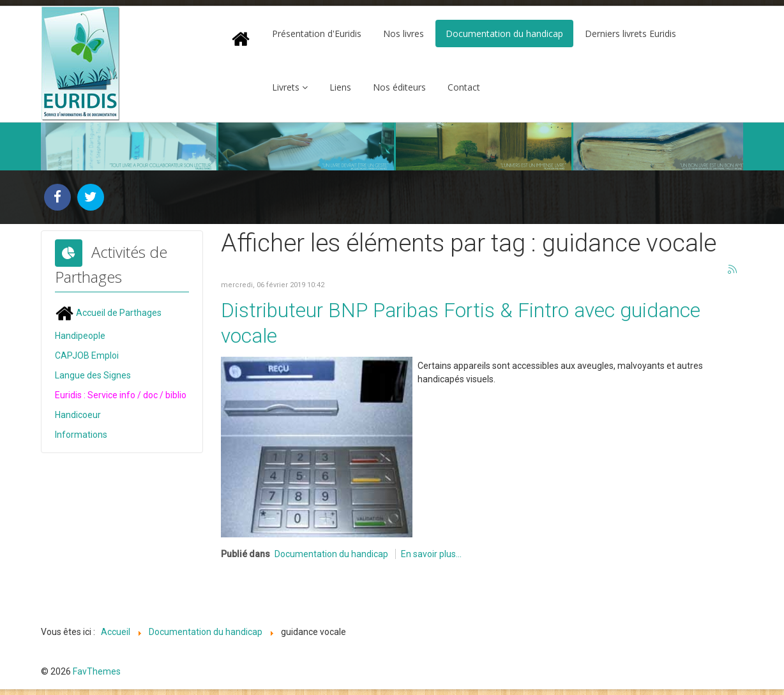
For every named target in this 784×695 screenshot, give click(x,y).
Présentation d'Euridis (317, 34)
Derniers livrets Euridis (630, 34)
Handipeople (80, 336)
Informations (81, 435)
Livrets (286, 87)
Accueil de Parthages (108, 313)
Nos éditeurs (399, 87)
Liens (340, 87)
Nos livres (403, 34)
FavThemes (97, 671)
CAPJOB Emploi (87, 355)
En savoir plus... (431, 554)
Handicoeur (78, 415)
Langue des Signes (93, 375)
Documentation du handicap (504, 34)
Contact (464, 87)
